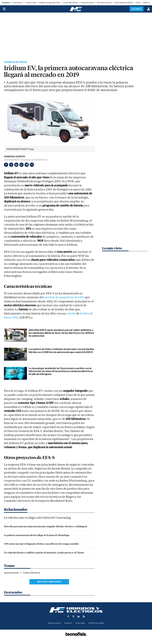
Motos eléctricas (88, 3)
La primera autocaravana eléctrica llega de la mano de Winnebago (37, 535)
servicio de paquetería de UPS (64, 298)
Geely (138, 3)
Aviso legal (80, 623)
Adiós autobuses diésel (124, 3)
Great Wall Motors (71, 3)
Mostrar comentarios (49, 582)
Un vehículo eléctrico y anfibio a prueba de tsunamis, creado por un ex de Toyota (44, 553)
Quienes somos (53, 623)
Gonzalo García (15, 157)
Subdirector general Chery (50, 3)
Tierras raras (31, 3)
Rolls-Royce (18, 3)
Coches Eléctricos (17, 62)
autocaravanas (11, 573)
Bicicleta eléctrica (104, 3)
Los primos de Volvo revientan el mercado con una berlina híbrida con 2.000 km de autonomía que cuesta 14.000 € (61, 351)
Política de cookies (97, 623)
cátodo (71, 314)
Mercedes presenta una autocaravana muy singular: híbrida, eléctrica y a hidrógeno (46, 527)
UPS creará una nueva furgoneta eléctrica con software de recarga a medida (41, 544)
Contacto (68, 623)
